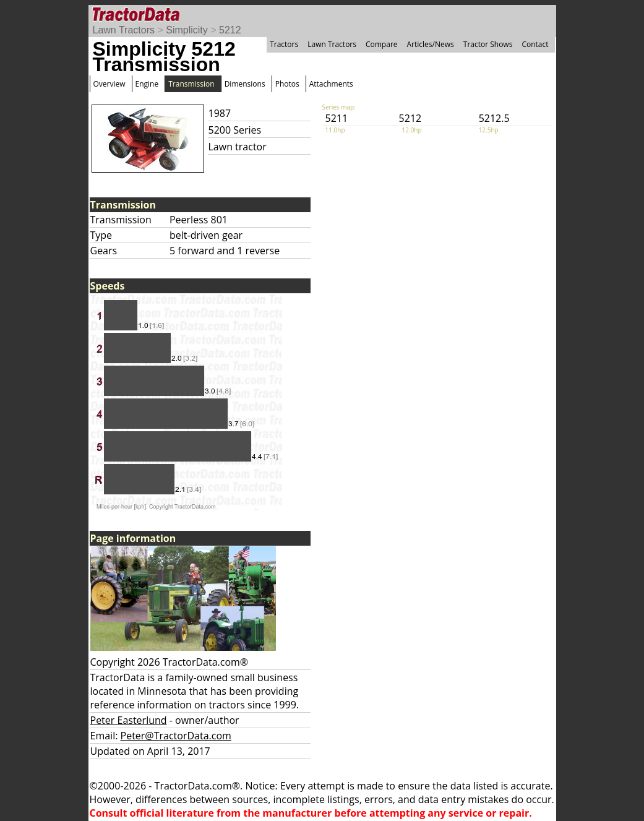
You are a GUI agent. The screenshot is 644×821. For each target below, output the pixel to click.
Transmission (191, 84)
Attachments (331, 84)
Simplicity (187, 30)
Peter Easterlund (129, 720)
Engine (147, 84)
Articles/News (431, 44)
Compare (382, 44)
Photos (287, 84)
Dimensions (245, 84)
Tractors (284, 44)
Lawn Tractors (124, 30)
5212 (230, 30)
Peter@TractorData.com (176, 736)
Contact (535, 44)
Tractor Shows (488, 44)
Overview (109, 84)
